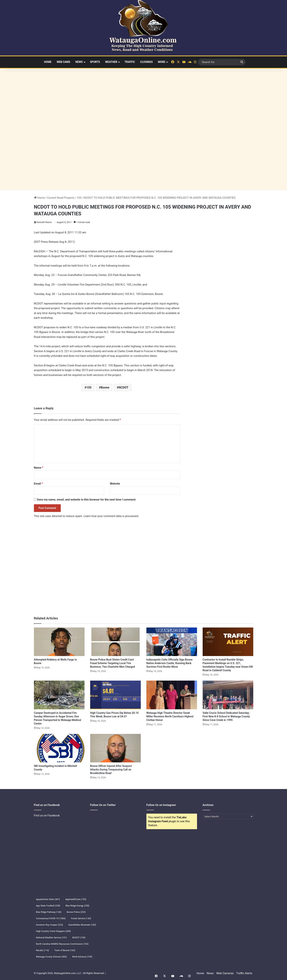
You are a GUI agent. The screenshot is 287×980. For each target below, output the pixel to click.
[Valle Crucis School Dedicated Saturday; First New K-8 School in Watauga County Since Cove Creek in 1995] (228, 695)
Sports (95, 62)
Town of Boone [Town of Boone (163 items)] (65, 950)
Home (48, 62)
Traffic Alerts (244, 973)
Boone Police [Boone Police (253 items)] (76, 912)
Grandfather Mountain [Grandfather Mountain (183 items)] (82, 925)
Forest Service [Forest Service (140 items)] (81, 918)
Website (115, 484)
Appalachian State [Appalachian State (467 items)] (48, 899)
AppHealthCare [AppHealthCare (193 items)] (76, 899)
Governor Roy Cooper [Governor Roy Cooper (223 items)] (50, 925)
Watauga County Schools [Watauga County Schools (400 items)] (51, 957)
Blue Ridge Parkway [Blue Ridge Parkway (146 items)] (49, 912)
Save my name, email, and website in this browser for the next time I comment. (87, 500)
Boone (105, 387)
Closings (146, 62)
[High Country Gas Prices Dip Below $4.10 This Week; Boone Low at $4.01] (115, 695)
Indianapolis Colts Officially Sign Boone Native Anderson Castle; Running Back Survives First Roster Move (169, 663)
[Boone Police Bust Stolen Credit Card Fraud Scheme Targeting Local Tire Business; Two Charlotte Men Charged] (115, 642)
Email (38, 484)
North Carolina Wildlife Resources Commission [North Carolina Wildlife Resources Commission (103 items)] (62, 944)
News (79, 62)
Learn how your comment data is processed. (111, 516)
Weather (111, 62)
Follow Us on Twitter (103, 805)
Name (39, 468)
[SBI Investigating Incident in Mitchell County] (59, 748)
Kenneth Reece (44, 222)
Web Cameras (225, 973)
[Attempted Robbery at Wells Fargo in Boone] (59, 642)
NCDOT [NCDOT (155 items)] (79, 938)
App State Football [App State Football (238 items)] (48, 906)
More (162, 62)
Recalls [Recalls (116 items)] (43, 950)
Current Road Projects (61, 198)
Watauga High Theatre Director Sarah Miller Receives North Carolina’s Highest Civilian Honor (170, 716)
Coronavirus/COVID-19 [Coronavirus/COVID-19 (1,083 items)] (51, 918)
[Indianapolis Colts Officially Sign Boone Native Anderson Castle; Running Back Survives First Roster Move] (172, 642)
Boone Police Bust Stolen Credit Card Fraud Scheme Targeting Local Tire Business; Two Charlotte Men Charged (113, 663)
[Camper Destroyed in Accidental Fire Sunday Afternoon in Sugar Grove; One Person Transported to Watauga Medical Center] (59, 695)
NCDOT (123, 387)
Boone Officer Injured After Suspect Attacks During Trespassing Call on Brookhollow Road (111, 770)
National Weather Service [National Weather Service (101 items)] (52, 938)
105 (79, 198)
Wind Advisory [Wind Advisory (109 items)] (82, 957)
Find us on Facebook (47, 815)
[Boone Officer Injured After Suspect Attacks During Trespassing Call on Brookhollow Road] (115, 748)
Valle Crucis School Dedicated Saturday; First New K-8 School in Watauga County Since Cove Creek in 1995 (226, 716)
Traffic (130, 62)
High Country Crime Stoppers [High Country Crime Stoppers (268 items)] (54, 931)
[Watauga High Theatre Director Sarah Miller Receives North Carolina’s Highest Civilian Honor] (172, 695)
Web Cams (63, 62)
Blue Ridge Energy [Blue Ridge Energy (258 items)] (77, 906)
